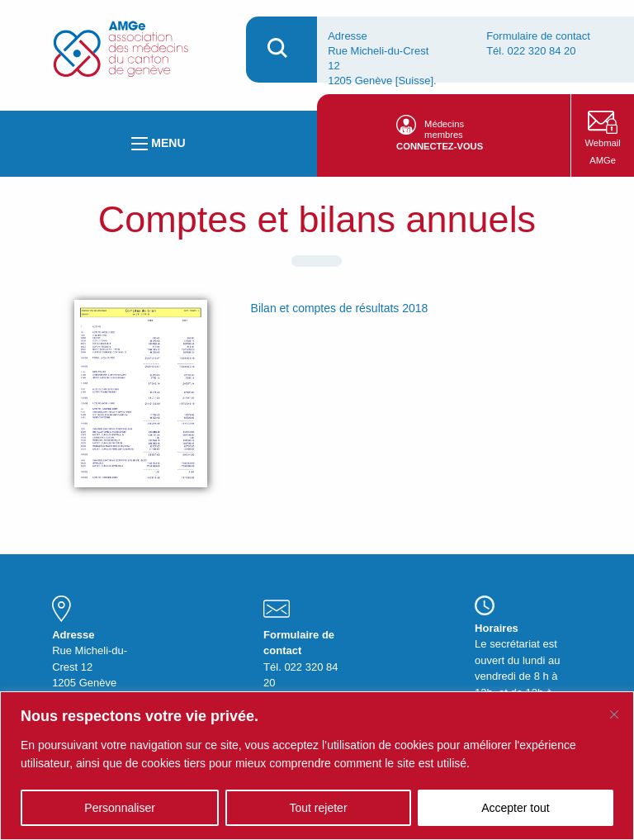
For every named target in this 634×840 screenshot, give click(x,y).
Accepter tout (516, 808)
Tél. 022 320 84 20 (531, 51)
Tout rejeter (319, 808)
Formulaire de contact (538, 36)
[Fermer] (614, 714)
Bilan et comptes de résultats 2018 (340, 308)
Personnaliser (120, 808)
